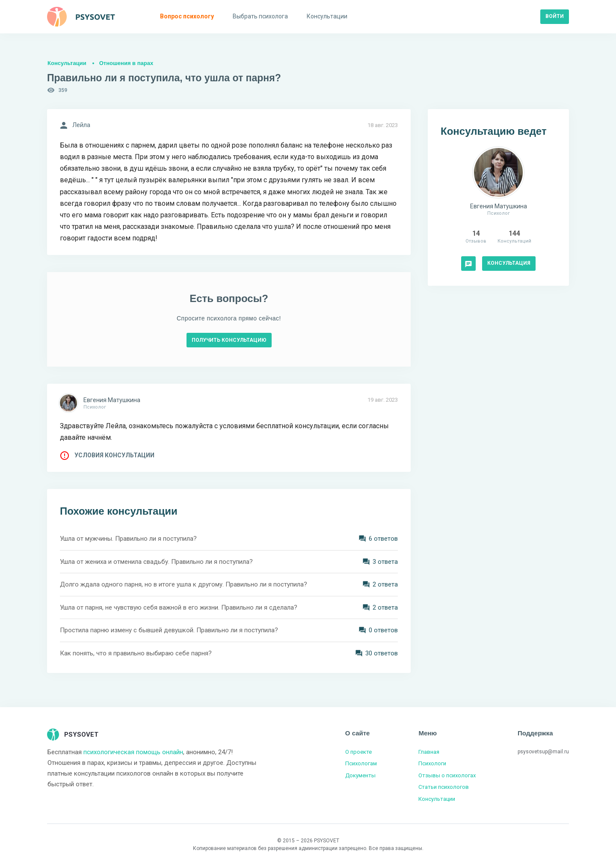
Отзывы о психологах (447, 775)
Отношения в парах (126, 63)
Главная (429, 752)
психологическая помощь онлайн (133, 752)
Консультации (67, 63)
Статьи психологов (444, 787)
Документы (360, 775)
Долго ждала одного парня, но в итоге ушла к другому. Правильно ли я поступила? (184, 584)
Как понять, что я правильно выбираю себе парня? (136, 653)
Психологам (361, 763)
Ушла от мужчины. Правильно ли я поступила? (128, 539)
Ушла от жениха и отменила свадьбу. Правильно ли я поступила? (156, 562)
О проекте (358, 752)
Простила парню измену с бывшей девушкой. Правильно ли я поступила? (169, 630)
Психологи (432, 763)
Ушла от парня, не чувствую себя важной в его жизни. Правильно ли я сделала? (179, 607)
